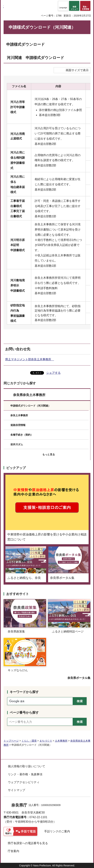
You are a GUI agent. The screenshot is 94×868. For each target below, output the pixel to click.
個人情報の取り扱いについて (27, 766)
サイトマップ (17, 790)
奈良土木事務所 (19, 415)
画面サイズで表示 (77, 70)
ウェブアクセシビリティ (24, 782)
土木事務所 (61, 741)
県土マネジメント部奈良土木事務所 (30, 359)
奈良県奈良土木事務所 (29, 395)
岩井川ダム (17, 444)
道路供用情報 (18, 425)
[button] (63, 6)
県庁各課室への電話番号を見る (28, 843)
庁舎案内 (13, 851)
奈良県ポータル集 (79, 678)
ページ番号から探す (24, 713)
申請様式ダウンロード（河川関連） (30, 406)
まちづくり (46, 741)
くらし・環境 (29, 741)
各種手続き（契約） (22, 435)
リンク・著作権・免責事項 (25, 774)
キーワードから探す (24, 692)
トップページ (11, 741)
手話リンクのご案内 (57, 831)
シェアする (53, 373)
